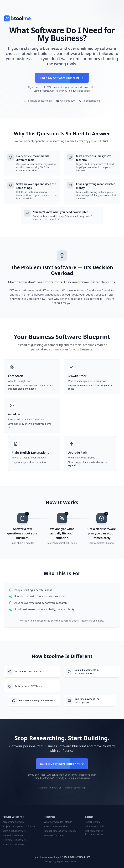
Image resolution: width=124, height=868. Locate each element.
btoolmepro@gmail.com (75, 857)
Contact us (56, 788)
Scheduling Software (13, 844)
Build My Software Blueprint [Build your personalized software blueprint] (62, 78)
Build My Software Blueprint (62, 764)
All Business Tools (95, 826)
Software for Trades (54, 835)
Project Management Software (19, 826)
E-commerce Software (14, 840)
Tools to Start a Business (57, 826)
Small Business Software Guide (60, 831)
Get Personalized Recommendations (95, 833)
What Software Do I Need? (58, 822)
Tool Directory (93, 822)
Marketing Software (13, 835)
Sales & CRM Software (14, 831)
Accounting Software (14, 822)
